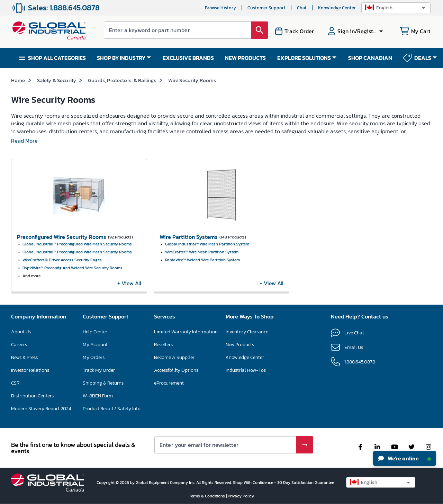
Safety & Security (57, 80)
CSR (15, 383)
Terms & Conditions (207, 496)
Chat (302, 8)
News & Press (24, 357)
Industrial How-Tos (246, 370)
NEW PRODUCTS (245, 58)
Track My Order (99, 370)
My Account (95, 345)
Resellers (163, 345)
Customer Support (266, 8)
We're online (405, 458)
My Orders (94, 357)
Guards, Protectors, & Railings (122, 80)
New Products (240, 345)
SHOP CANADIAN (370, 58)
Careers (19, 345)
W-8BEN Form (98, 396)
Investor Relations (30, 370)
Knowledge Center (337, 8)
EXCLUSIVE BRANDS (188, 58)
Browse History (220, 8)
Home (18, 80)
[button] (396, 8)
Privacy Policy (241, 496)
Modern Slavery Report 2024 (41, 409)
